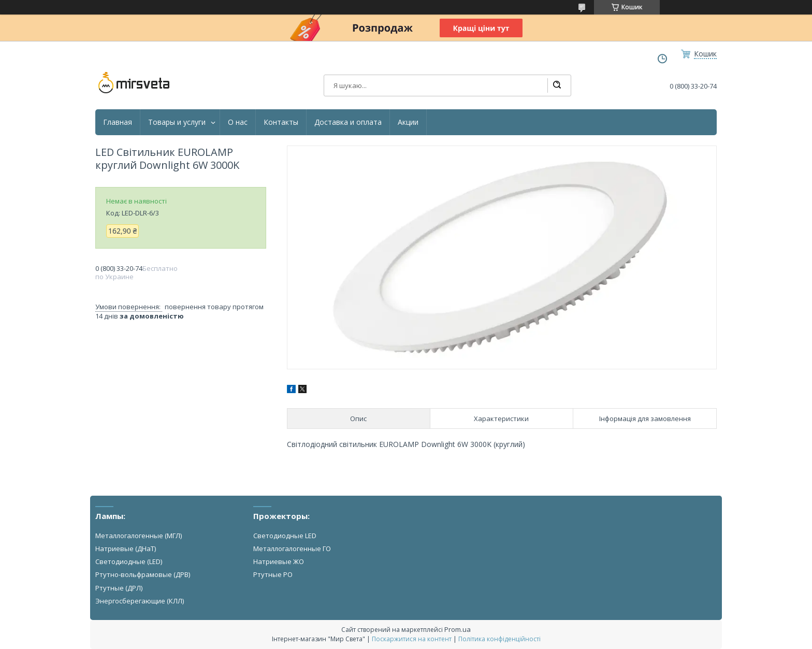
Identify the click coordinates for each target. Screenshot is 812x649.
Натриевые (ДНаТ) (126, 549)
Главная (118, 122)
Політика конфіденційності (499, 639)
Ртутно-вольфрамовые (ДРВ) (143, 574)
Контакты (281, 122)
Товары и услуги (177, 122)
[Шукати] (557, 85)
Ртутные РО (273, 574)
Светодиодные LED (285, 536)
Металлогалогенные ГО (292, 549)
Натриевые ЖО (279, 561)
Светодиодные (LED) (129, 561)
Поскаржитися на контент (412, 639)
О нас (238, 122)
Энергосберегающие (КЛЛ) (140, 601)
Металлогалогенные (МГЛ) (139, 536)
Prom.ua (458, 629)
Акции (408, 122)
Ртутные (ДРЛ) (119, 588)
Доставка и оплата (348, 122)
